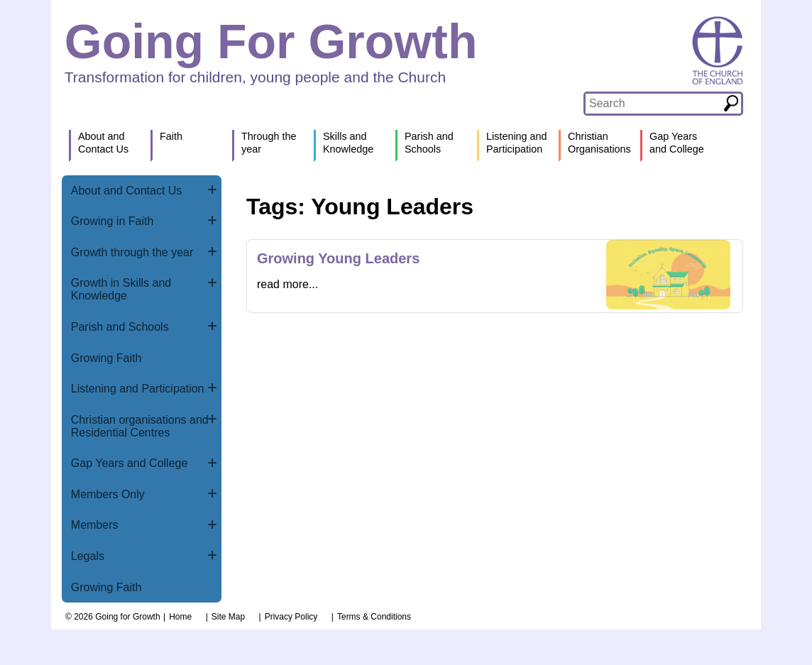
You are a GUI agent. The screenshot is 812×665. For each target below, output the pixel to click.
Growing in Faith (113, 221)
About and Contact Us (127, 191)
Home (180, 617)
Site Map (228, 617)
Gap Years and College (130, 463)
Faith (171, 136)
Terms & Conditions (374, 617)
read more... (287, 284)
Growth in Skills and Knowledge (121, 289)
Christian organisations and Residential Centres (140, 426)
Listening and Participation (138, 389)
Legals (88, 556)
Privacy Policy (291, 617)
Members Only (108, 494)
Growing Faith (106, 358)
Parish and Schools (120, 327)
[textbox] (653, 104)
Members (95, 525)
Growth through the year (132, 252)
